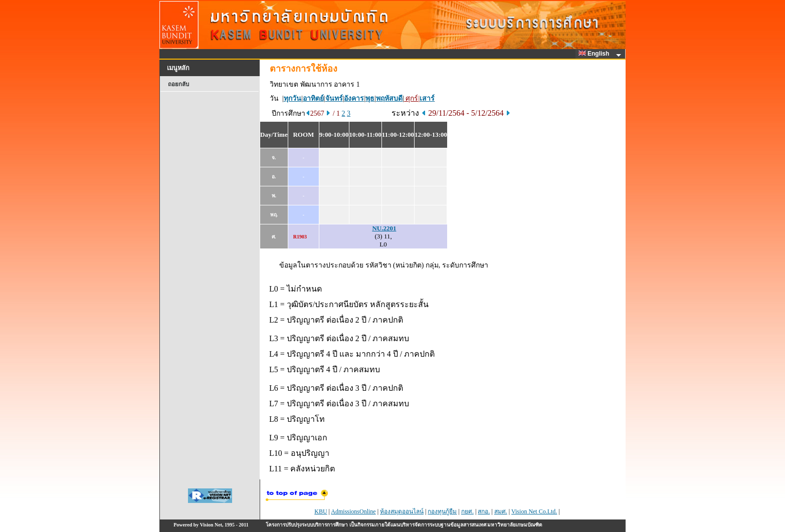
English (596, 54)
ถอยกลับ (178, 84)
